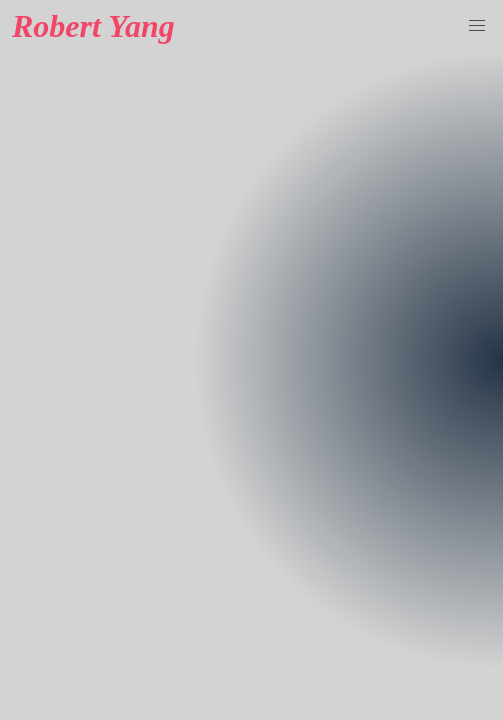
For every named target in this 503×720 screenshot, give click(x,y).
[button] (477, 26)
